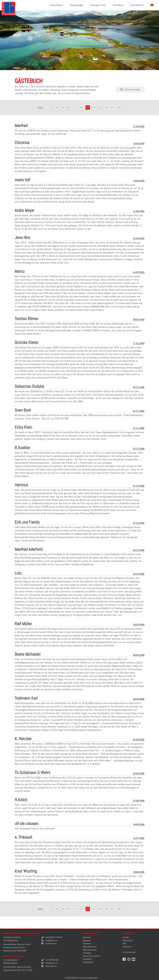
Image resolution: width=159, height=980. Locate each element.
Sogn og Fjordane (90, 947)
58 (119, 107)
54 (94, 107)
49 (63, 107)
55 (100, 107)
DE (124, 952)
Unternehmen (137, 5)
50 (69, 107)
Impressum (127, 947)
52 (82, 107)
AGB (124, 943)
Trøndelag (87, 953)
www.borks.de (51, 943)
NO (134, 952)
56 (106, 107)
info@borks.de (51, 940)
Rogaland (87, 940)
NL (131, 952)
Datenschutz (128, 940)
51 (75, 107)
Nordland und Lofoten (91, 956)
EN (127, 952)
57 (113, 107)
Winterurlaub (88, 962)
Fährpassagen (77, 5)
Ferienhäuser (56, 5)
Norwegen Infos (98, 5)
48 (56, 107)
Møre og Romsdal (90, 950)
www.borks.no (51, 966)
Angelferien (87, 959)
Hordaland (87, 943)
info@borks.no (51, 963)
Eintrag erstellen (130, 89)
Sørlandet (87, 937)
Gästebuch (118, 5)
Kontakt (126, 937)
